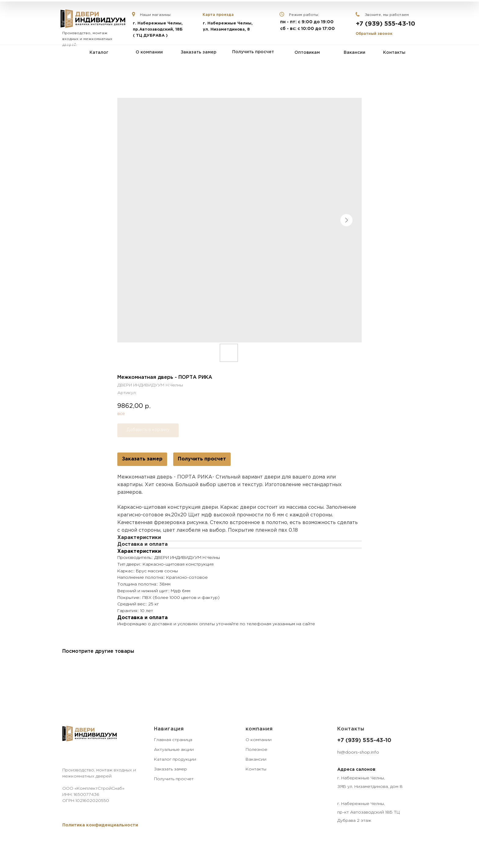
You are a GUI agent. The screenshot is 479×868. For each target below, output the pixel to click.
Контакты (256, 769)
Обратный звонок (374, 34)
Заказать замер (142, 459)
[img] (93, 19)
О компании (259, 740)
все (121, 414)
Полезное (256, 750)
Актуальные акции (174, 750)
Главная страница (173, 740)
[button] (100, 825)
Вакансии (256, 759)
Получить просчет (202, 459)
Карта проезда (218, 15)
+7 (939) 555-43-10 (386, 24)
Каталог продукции (175, 759)
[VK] (66, 756)
